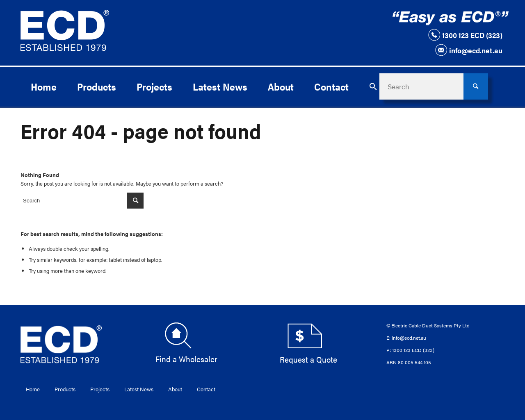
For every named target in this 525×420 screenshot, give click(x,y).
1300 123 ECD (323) (465, 35)
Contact (206, 389)
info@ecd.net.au (469, 50)
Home (33, 389)
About (175, 389)
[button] (373, 86)
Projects (100, 389)
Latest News (139, 389)
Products (65, 389)
